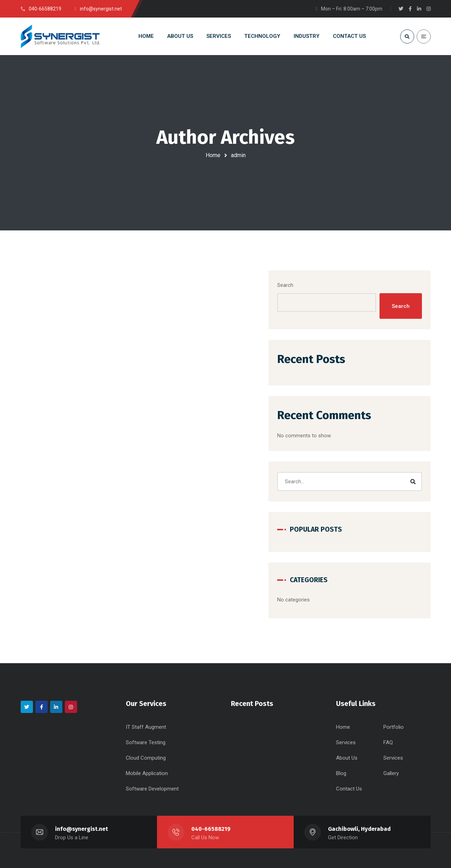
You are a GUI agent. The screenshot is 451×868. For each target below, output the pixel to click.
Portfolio (394, 723)
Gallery (391, 769)
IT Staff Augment (146, 723)
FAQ (388, 739)
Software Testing (146, 739)
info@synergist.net (82, 825)
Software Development (152, 785)
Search (333, 280)
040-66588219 (211, 825)
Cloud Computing (146, 754)
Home (213, 155)
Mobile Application (147, 769)
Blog (341, 769)
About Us (347, 754)
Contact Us (349, 785)
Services (346, 739)
